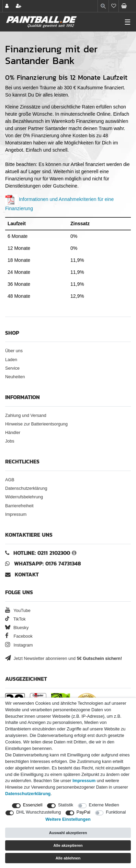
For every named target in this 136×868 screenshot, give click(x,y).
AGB (10, 480)
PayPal (83, 812)
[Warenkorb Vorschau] (127, 6)
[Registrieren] (19, 6)
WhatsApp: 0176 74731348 (48, 564)
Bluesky (17, 628)
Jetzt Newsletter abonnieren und (64, 659)
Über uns (14, 351)
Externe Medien (104, 805)
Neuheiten (15, 377)
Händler (13, 433)
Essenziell (33, 805)
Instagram (19, 645)
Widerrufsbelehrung (24, 497)
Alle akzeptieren (68, 845)
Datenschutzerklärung (26, 488)
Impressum (16, 514)
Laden (11, 360)
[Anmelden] (8, 6)
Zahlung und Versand (26, 416)
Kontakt (27, 575)
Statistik (66, 805)
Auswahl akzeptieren (68, 833)
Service (12, 368)
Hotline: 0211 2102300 (42, 553)
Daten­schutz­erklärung (28, 794)
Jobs (10, 441)
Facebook (19, 636)
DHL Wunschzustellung (38, 812)
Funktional (116, 812)
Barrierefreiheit (19, 506)
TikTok (15, 619)
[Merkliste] (114, 6)
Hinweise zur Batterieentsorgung (36, 424)
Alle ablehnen (68, 858)
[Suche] (103, 6)
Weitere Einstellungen (68, 819)
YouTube (18, 611)
